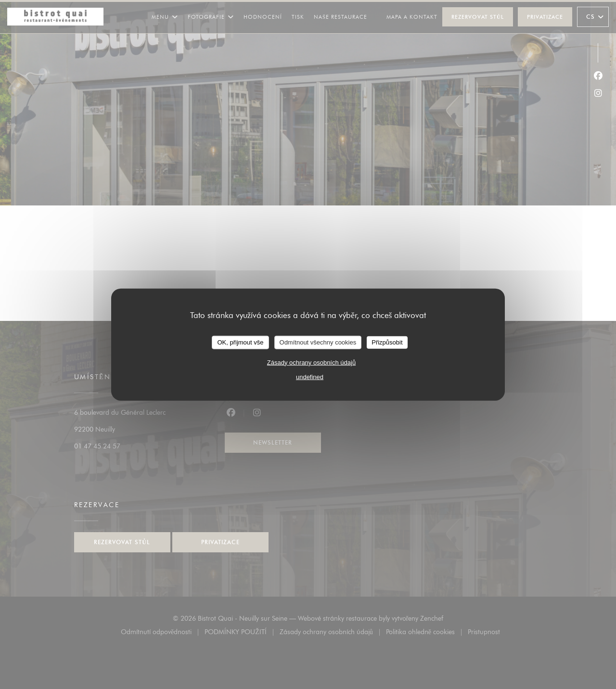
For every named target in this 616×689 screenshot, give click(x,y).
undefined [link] (310, 376)
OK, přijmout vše (240, 342)
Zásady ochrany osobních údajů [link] (311, 362)
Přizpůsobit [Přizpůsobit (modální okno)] (387, 342)
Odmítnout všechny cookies (318, 342)
